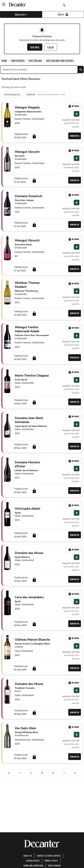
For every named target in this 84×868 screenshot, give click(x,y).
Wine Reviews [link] (18, 61)
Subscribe (21, 14)
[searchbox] (39, 70)
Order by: (48, 95)
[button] (48, 95)
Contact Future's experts (49, 856)
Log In (51, 47)
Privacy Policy (51, 861)
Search (81, 70)
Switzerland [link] (35, 61)
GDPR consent (54, 865)
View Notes (75, 136)
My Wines (73, 106)
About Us (28, 856)
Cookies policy (33, 861)
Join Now (35, 47)
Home (4, 61)
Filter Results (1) (12, 95)
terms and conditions (33, 865)
